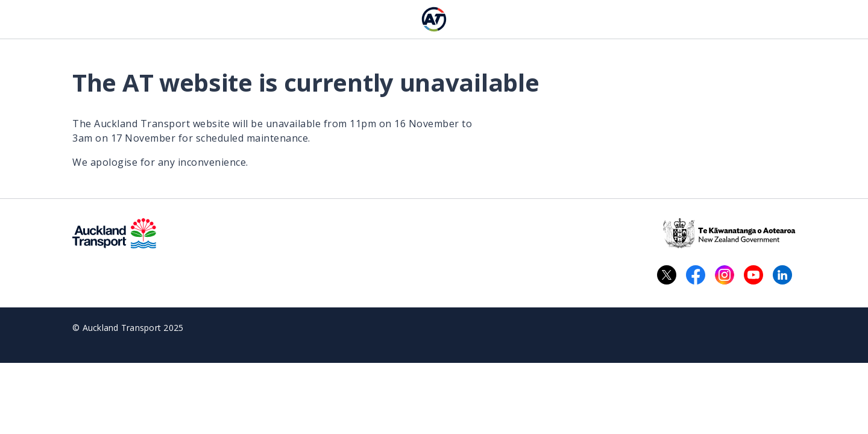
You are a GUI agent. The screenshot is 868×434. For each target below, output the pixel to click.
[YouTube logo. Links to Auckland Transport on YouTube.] (753, 275)
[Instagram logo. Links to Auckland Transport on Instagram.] (725, 275)
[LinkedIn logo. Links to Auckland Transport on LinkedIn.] (782, 275)
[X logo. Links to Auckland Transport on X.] (667, 275)
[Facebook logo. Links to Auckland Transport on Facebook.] (696, 275)
